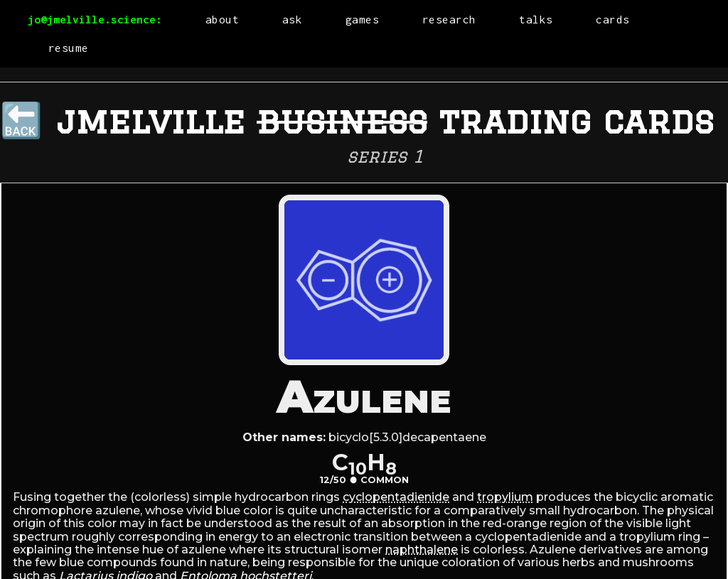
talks (536, 19)
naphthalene (422, 550)
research (449, 19)
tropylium (505, 497)
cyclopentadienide (396, 497)
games (363, 19)
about (223, 19)
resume (69, 48)
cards (613, 19)
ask (293, 19)
